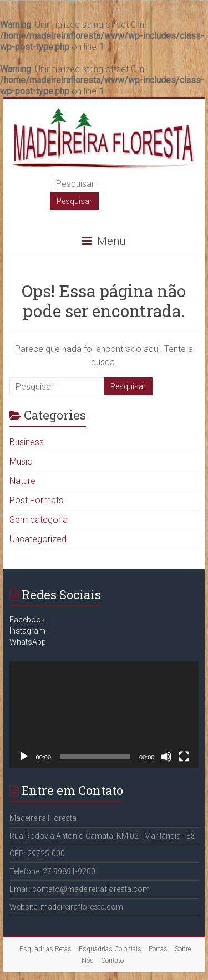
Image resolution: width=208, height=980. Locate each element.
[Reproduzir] (24, 757)
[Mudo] (166, 757)
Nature (22, 481)
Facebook (27, 620)
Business (27, 442)
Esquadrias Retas (45, 949)
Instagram (27, 631)
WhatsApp (28, 642)
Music (21, 461)
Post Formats (36, 500)
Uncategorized (38, 539)
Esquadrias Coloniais (110, 949)
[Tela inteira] (184, 757)
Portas (158, 949)
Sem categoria (39, 520)
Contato (112, 961)
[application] (104, 714)
